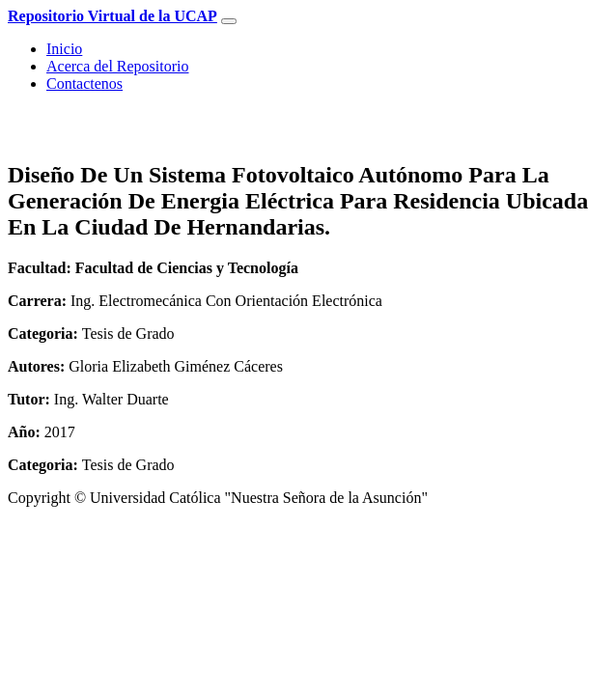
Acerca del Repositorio (118, 66)
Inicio (64, 49)
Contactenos (84, 83)
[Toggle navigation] (229, 21)
